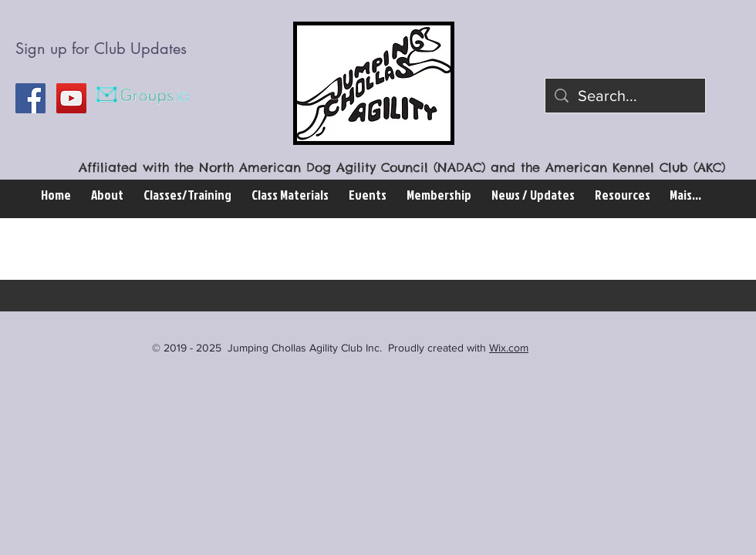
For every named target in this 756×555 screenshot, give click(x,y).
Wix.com (509, 348)
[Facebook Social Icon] (30, 98)
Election (218, 249)
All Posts (44, 249)
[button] (187, 195)
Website (132, 249)
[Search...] (625, 96)
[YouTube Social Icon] (71, 98)
